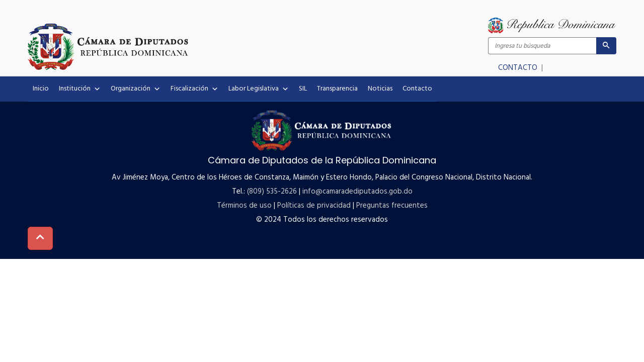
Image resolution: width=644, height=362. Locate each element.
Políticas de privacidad (314, 206)
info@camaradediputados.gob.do (357, 192)
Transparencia (337, 89)
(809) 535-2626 (272, 192)
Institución (80, 89)
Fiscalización (194, 89)
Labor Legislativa (259, 89)
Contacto (417, 89)
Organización (136, 89)
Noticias (380, 89)
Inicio (41, 89)
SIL (303, 89)
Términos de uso (244, 206)
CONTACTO (519, 68)
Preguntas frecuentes (392, 206)
